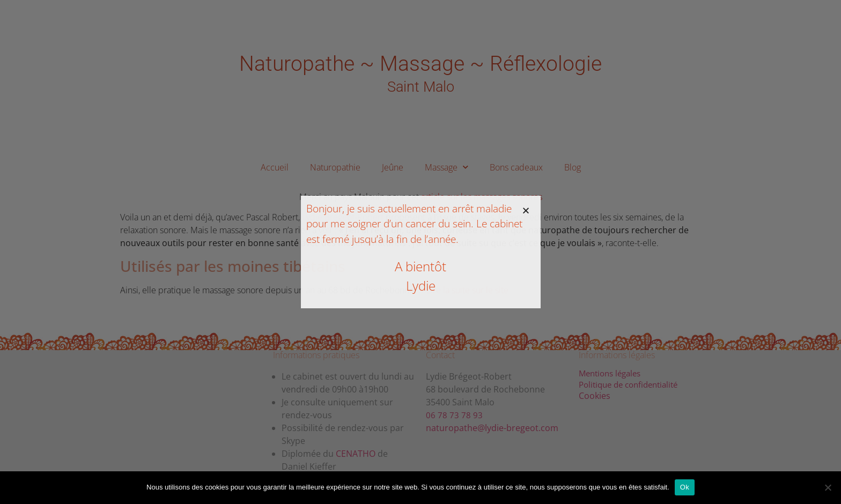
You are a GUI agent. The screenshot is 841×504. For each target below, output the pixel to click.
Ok (685, 487)
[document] (420, 252)
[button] (526, 210)
